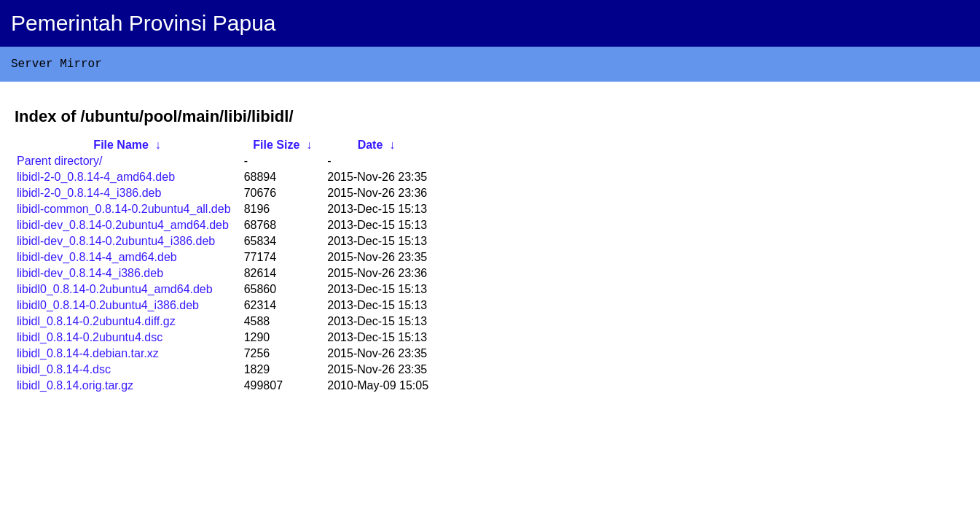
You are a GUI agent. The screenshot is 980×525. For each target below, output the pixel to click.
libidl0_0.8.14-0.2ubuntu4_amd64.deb (115, 292)
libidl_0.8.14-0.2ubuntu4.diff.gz (96, 324)
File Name (121, 148)
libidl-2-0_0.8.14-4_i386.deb (89, 196)
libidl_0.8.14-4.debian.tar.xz (88, 356)
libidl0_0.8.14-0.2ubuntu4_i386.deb (108, 308)
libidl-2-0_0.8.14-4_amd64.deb (96, 180)
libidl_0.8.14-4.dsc (64, 372)
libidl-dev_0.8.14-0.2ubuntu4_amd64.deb (123, 228)
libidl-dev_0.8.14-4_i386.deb (90, 276)
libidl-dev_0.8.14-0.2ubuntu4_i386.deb (116, 244)
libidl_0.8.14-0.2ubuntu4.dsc (90, 340)
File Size (276, 148)
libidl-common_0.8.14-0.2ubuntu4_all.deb (124, 212)
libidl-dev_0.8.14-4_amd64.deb (97, 260)
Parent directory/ (59, 164)
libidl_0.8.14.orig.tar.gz (75, 388)
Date (371, 148)
